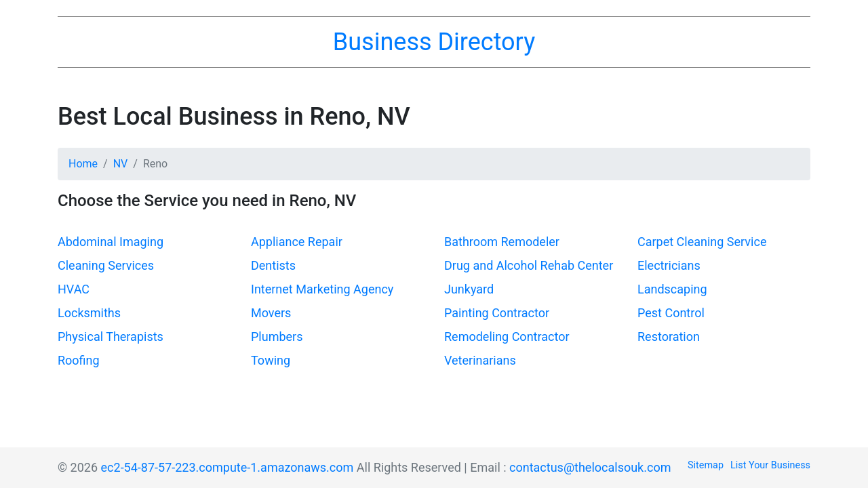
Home (83, 164)
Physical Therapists (111, 337)
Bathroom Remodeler (502, 242)
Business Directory (434, 42)
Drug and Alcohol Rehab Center (529, 265)
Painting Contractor (497, 313)
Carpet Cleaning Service (702, 242)
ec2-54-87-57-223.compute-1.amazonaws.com (228, 467)
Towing (271, 360)
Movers (271, 313)
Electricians (669, 265)
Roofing (79, 360)
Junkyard (469, 289)
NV (121, 164)
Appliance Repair (297, 242)
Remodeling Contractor (507, 337)
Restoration (669, 337)
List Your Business (770, 465)
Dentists (273, 265)
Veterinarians (480, 360)
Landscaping (672, 289)
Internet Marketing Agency (322, 289)
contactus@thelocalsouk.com (590, 467)
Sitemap (706, 465)
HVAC (74, 289)
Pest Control (671, 313)
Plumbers (277, 337)
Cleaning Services (106, 265)
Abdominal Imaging (111, 242)
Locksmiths (89, 313)
